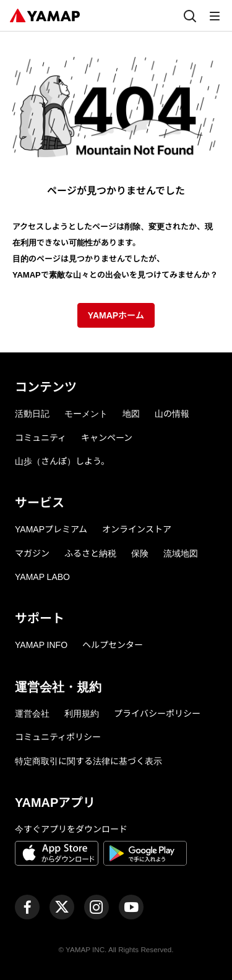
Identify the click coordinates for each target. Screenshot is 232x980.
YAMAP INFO (41, 645)
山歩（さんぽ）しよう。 (62, 461)
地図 (131, 414)
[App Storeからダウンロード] (57, 855)
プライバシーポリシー (157, 714)
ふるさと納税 (90, 553)
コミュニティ (41, 438)
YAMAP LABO (42, 577)
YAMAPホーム (116, 315)
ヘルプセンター (113, 645)
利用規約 (82, 714)
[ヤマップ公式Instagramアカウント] (97, 907)
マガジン (32, 553)
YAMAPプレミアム (51, 529)
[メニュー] (215, 15)
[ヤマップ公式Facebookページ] (27, 907)
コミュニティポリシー (58, 737)
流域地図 (181, 553)
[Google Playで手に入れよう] (145, 855)
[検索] (190, 15)
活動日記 (32, 414)
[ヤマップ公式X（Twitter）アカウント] (62, 907)
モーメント (86, 414)
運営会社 (32, 714)
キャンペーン (107, 438)
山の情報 (172, 414)
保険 (140, 553)
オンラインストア (137, 529)
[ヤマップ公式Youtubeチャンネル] (131, 907)
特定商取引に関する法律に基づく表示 (88, 761)
